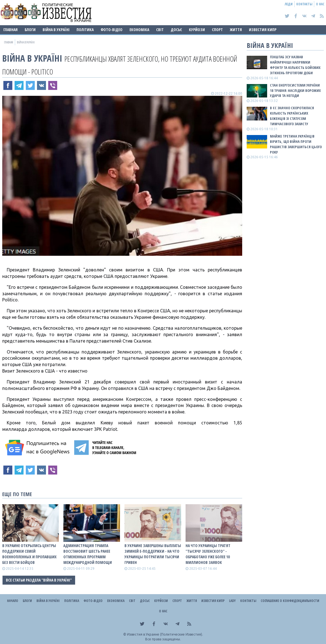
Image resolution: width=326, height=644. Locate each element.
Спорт (217, 30)
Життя (236, 30)
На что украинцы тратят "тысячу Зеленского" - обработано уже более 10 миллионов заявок (208, 554)
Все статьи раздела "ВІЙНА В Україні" (39, 580)
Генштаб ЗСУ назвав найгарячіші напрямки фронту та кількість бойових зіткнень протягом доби (295, 65)
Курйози (197, 30)
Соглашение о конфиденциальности (290, 601)
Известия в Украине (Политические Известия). (165, 634)
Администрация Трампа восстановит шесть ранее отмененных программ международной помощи (88, 554)
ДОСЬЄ (176, 30)
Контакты (304, 4)
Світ (160, 30)
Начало (13, 601)
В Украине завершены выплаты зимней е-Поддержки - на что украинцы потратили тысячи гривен (153, 554)
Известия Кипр (263, 30)
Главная (11, 30)
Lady (232, 601)
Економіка (139, 30)
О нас (320, 4)
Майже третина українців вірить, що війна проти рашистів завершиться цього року (296, 144)
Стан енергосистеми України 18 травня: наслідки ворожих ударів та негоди (295, 90)
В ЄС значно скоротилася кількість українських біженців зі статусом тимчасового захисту (292, 116)
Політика (85, 30)
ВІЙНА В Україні (56, 30)
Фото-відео (112, 30)
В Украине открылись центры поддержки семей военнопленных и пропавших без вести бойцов (29, 554)
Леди (289, 4)
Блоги (30, 30)
